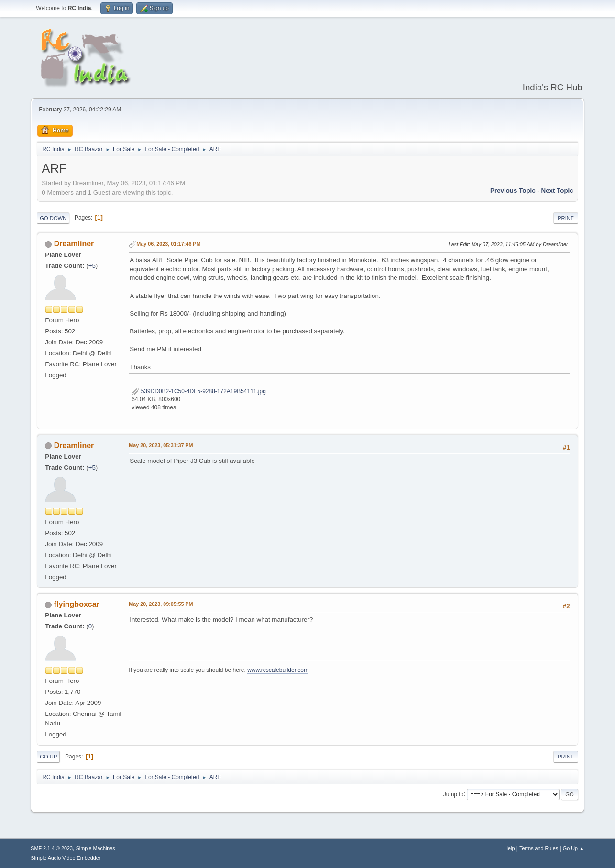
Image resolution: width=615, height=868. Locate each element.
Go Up (48, 757)
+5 (92, 266)
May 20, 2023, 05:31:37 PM (161, 445)
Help (509, 848)
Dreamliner (74, 244)
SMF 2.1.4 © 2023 (52, 848)
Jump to (454, 794)
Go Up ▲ (574, 848)
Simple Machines (96, 848)
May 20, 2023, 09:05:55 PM (161, 604)
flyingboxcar (77, 604)
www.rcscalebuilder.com (278, 670)
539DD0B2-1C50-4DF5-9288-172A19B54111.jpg (199, 391)
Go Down (53, 218)
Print (566, 218)
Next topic (557, 191)
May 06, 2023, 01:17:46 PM (168, 244)
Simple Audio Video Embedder (66, 858)
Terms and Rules (539, 848)
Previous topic (513, 191)
